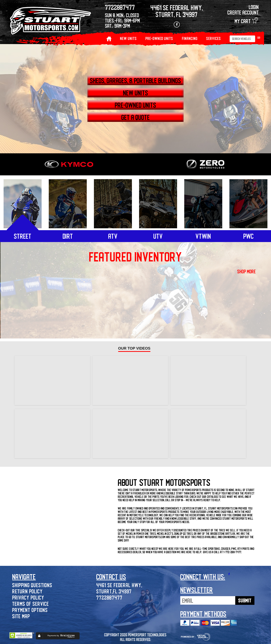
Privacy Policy (28, 597)
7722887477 (109, 597)
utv (158, 236)
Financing (190, 38)
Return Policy (27, 591)
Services (214, 38)
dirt (68, 236)
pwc (249, 236)
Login (254, 7)
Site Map (21, 616)
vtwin (203, 236)
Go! (259, 38)
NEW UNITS (128, 38)
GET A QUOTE (136, 117)
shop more (247, 271)
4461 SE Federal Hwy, (119, 585)
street (23, 236)
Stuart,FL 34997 (114, 591)
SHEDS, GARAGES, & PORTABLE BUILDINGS (135, 80)
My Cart (246, 21)
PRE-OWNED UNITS (159, 38)
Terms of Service (31, 604)
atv (113, 236)
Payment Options (30, 610)
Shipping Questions (32, 585)
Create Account (243, 12)
